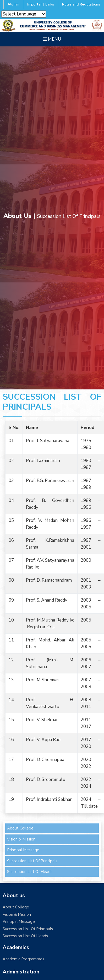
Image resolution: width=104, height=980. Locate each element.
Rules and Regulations (81, 4)
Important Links (41, 4)
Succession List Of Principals (32, 861)
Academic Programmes (23, 959)
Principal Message (23, 850)
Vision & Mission (21, 839)
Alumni (13, 4)
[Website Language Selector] (24, 14)
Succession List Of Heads (30, 872)
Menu (52, 39)
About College (20, 828)
